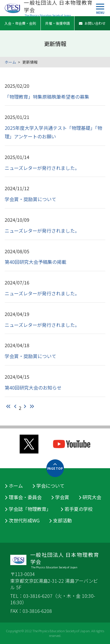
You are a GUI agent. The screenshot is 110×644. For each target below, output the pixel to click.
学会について (50, 486)
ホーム (10, 62)
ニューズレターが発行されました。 (42, 168)
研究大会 (92, 497)
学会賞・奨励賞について (31, 199)
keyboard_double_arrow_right (32, 406)
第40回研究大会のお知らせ (33, 388)
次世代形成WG (24, 520)
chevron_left (15, 406)
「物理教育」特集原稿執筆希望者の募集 (47, 97)
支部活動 (62, 520)
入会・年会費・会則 (20, 23)
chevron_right (25, 406)
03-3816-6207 (38, 596)
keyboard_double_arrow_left (8, 406)
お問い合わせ (92, 23)
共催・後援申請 (57, 23)
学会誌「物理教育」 (30, 509)
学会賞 (62, 497)
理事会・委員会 (25, 497)
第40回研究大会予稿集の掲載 (35, 262)
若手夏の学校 (79, 509)
